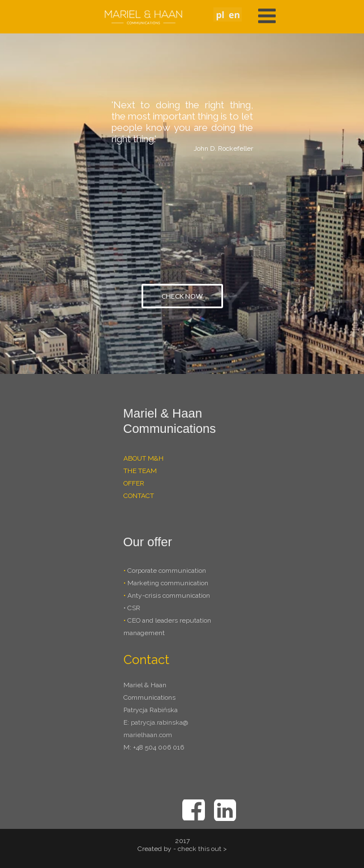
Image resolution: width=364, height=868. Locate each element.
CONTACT (139, 496)
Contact (146, 659)
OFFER (134, 483)
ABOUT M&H (144, 458)
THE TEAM (140, 471)
